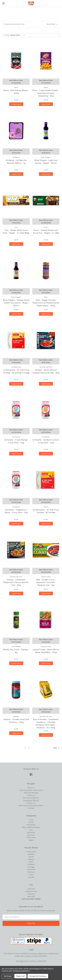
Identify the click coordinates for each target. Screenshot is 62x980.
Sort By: (7, 35)
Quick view (16, 104)
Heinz (31, 862)
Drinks (31, 822)
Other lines (31, 838)
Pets (31, 830)
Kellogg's (31, 867)
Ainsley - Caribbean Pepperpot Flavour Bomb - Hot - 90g (16, 582)
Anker (31, 875)
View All (31, 877)
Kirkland (31, 864)
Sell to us (31, 795)
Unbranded (31, 852)
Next (56, 748)
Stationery (31, 832)
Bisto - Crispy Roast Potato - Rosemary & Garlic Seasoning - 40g (46, 93)
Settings (8, 976)
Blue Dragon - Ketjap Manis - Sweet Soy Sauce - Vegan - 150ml (16, 303)
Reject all (20, 976)
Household (31, 825)
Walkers (31, 854)
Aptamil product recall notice (31, 790)
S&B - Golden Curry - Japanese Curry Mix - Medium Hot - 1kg (46, 582)
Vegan (31, 840)
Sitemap (31, 808)
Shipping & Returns (31, 800)
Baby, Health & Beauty (31, 827)
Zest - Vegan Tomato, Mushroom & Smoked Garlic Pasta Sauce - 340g (46, 303)
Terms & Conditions (31, 798)
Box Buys (31, 835)
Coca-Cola (31, 870)
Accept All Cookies (38, 976)
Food (31, 820)
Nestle (31, 857)
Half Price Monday (31, 793)
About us (31, 788)
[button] (31, 24)
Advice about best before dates (31, 806)
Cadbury (31, 859)
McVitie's (31, 872)
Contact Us (31, 803)
